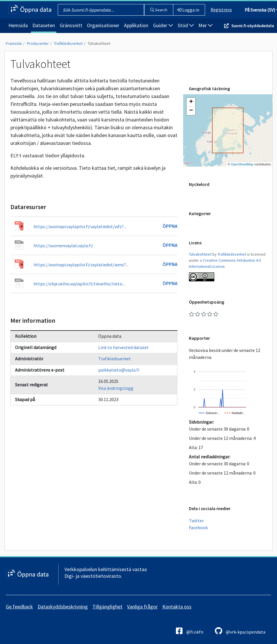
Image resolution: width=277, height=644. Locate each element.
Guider (163, 25)
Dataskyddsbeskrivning (63, 607)
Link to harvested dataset (123, 347)
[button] (191, 102)
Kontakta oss (177, 607)
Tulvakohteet (99, 43)
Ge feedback (19, 607)
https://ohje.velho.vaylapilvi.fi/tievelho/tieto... (79, 284)
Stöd (186, 25)
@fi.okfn (190, 631)
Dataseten (44, 25)
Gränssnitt (71, 25)
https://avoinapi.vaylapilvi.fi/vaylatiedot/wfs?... (80, 226)
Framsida (14, 43)
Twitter (196, 521)
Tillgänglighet (107, 607)
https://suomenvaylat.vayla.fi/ (63, 246)
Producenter (38, 43)
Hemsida (18, 25)
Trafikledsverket (68, 43)
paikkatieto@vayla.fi (119, 370)
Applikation (136, 25)
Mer (206, 25)
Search (159, 10)
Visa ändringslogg (116, 388)
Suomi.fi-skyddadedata (253, 26)
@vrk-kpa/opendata (240, 631)
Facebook (198, 527)
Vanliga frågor (142, 607)
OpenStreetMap (242, 164)
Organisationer (103, 25)
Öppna (170, 226)
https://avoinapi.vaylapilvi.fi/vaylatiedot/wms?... (81, 265)
